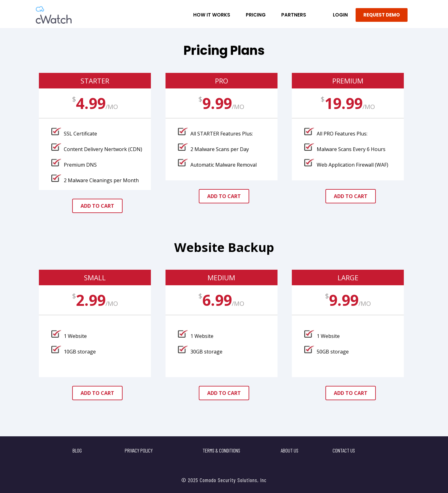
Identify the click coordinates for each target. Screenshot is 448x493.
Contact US (344, 450)
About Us (289, 450)
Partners (294, 15)
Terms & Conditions (221, 450)
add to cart (97, 206)
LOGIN (340, 15)
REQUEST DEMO (382, 15)
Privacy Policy (139, 450)
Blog (77, 450)
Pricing (256, 15)
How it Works (212, 15)
